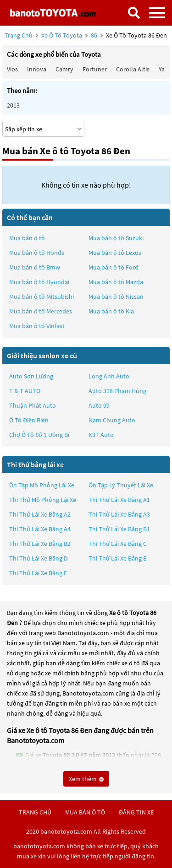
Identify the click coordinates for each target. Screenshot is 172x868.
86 (95, 35)
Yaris (165, 69)
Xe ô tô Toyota (62, 35)
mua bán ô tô (85, 812)
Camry (64, 69)
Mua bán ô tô (27, 238)
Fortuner (95, 69)
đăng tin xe (136, 812)
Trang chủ (19, 35)
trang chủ (35, 812)
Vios (12, 69)
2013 (13, 105)
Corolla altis (133, 69)
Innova (37, 69)
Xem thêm (86, 779)
